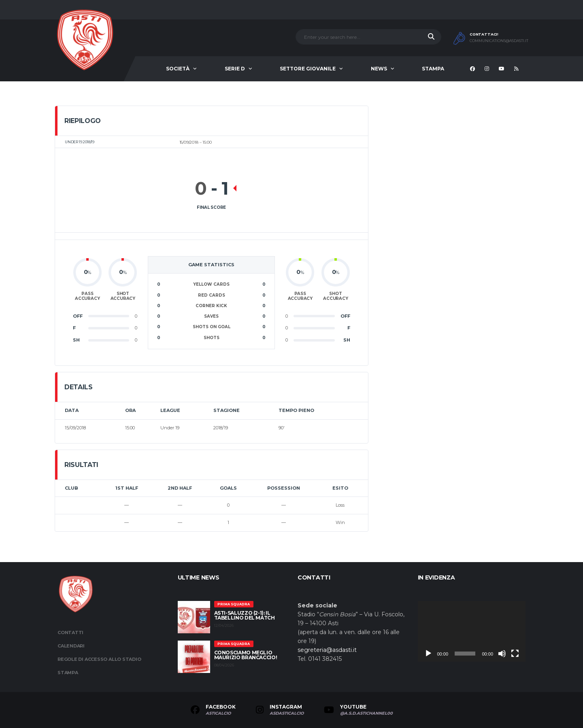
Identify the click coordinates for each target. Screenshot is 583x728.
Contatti (70, 632)
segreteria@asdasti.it (327, 650)
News (379, 69)
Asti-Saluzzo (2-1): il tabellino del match (245, 615)
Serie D (235, 69)
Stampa (433, 69)
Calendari (71, 646)
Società (178, 69)
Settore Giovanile (308, 69)
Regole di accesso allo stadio (99, 659)
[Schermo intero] (515, 654)
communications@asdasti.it (499, 41)
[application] (472, 631)
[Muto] (502, 654)
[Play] (428, 654)
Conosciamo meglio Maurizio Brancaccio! (246, 655)
